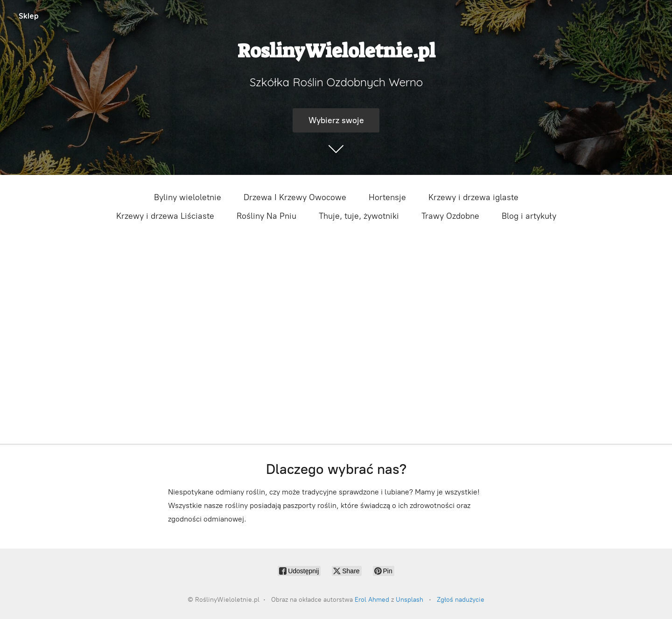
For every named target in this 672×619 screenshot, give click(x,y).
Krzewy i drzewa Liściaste (165, 216)
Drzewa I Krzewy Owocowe (295, 197)
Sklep (29, 16)
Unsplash (409, 600)
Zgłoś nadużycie (461, 600)
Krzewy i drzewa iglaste (473, 197)
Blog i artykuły (529, 216)
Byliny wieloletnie (188, 197)
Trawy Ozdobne (450, 216)
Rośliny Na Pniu (266, 216)
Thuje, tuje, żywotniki (359, 216)
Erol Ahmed (372, 600)
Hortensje (387, 197)
